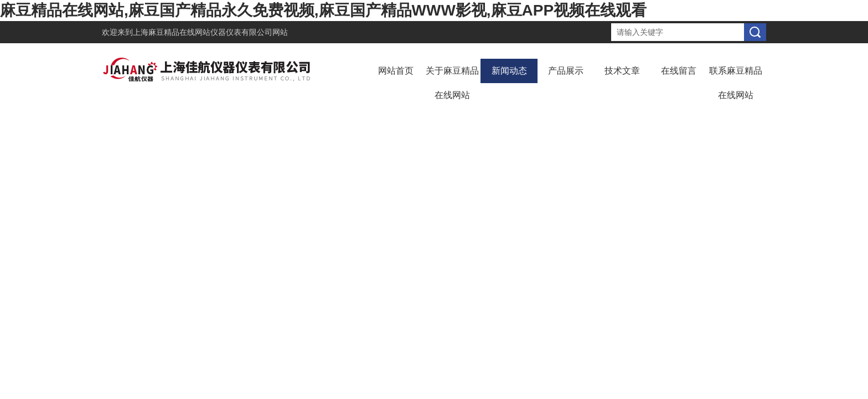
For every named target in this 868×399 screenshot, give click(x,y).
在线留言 (679, 71)
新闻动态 (509, 71)
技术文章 (622, 71)
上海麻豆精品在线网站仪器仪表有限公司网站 (210, 32)
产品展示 (566, 71)
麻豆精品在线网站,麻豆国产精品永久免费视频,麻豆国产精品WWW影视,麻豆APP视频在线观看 (323, 10)
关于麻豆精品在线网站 (452, 83)
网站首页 (396, 71)
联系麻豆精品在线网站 (736, 83)
